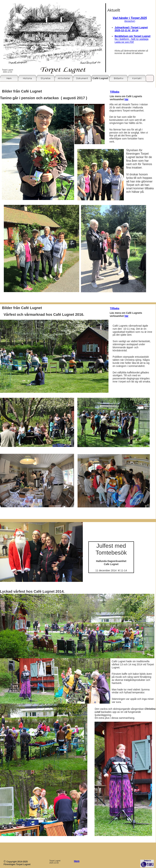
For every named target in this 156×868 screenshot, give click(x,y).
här (127, 99)
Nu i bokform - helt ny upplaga (132, 40)
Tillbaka (115, 92)
